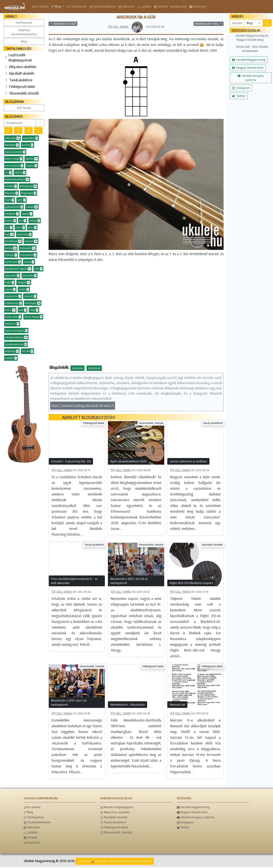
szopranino (13, 296)
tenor (10, 310)
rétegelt (24, 282)
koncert (31, 241)
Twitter (239, 96)
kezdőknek (13, 241)
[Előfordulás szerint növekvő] (38, 131)
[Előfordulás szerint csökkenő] (29, 131)
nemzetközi (28, 255)
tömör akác (13, 317)
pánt (38, 269)
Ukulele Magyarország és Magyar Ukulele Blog (252, 38)
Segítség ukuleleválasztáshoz (24, 32)
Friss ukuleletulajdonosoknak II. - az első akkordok (74, 582)
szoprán (30, 296)
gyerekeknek (14, 207)
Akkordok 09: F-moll (209, 25)
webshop (12, 351)
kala (9, 234)
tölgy (34, 310)
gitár (22, 200)
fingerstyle (29, 193)
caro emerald (14, 166)
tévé (23, 310)
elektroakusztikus (17, 179)
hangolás (12, 214)
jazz (9, 227)
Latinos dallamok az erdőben (188, 462)
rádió (10, 282)
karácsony (24, 234)
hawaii (27, 214)
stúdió (24, 289)
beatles (32, 159)
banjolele (12, 145)
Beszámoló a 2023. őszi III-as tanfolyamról (129, 582)
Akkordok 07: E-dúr (63, 25)
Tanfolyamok (24, 23)
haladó (32, 207)
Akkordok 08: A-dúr (136, 17)
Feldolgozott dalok (22, 86)
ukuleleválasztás (16, 344)
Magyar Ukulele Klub (248, 68)
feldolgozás (28, 186)
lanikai (11, 248)
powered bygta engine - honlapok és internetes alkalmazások (115, 862)
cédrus (20, 172)
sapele (10, 289)
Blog (56, 6)
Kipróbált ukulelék (22, 73)
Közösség (198, 6)
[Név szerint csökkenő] (8, 131)
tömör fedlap (33, 317)
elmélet (11, 186)
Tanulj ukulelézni (21, 80)
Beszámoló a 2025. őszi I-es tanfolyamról (69, 704)
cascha (32, 166)
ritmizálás (30, 276)
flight (10, 200)
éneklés (11, 358)
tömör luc (12, 324)
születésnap (13, 303)
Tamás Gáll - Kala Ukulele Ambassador (252, 49)
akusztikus (30, 138)
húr (23, 221)
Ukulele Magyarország (249, 60)
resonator (12, 276)
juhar (20, 227)
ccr (8, 172)
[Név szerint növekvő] (18, 131)
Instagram (241, 88)
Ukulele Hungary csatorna (251, 78)
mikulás (11, 255)
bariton (28, 145)
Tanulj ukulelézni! (213, 424)
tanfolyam (33, 303)
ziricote (27, 351)
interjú (35, 221)
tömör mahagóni (16, 331)
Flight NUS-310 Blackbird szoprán (191, 584)
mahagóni (28, 248)
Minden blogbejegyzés (117, 808)
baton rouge (14, 159)
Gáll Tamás (24, 108)
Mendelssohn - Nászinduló (128, 706)
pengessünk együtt (18, 269)
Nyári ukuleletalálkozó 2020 (128, 462)
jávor (32, 227)
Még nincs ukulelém (23, 67)
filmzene (11, 193)
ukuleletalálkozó (16, 337)
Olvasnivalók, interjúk (24, 93)
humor (10, 221)
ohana (29, 262)
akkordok (12, 138)
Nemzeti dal (177, 706)
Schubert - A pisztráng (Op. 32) (71, 462)
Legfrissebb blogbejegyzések (20, 57)
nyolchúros (13, 262)
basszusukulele (15, 152)
